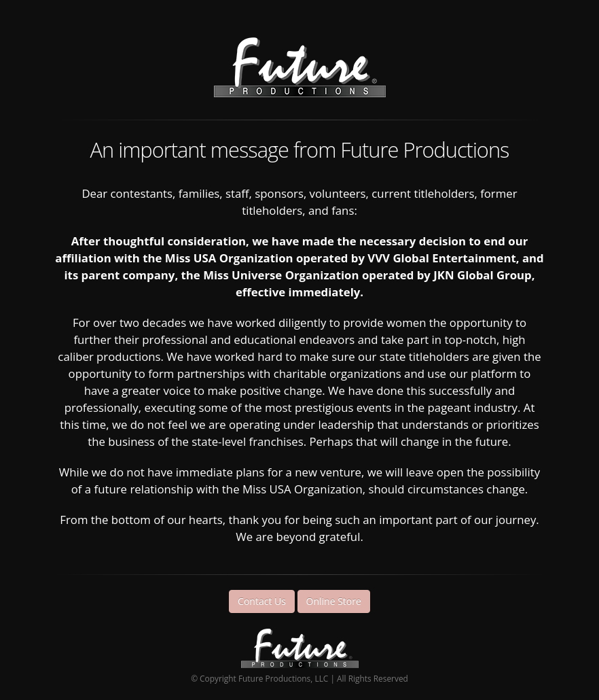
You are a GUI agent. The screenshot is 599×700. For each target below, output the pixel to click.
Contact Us (262, 601)
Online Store (334, 601)
